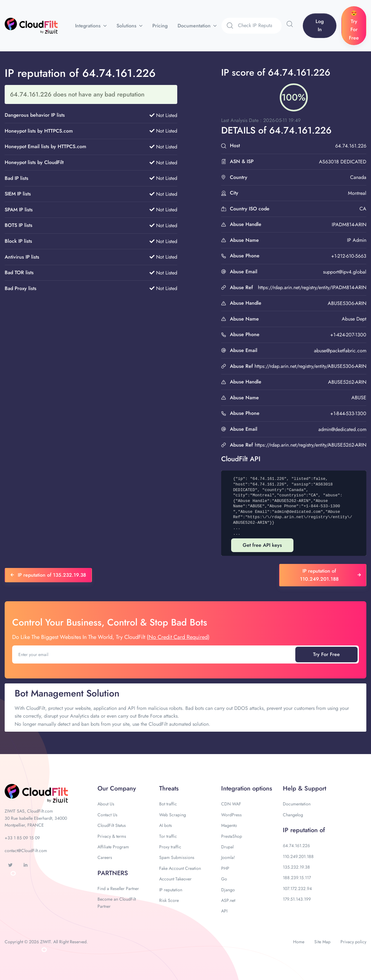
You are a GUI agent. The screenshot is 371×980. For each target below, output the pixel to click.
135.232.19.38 (296, 867)
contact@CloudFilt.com (26, 851)
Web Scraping (173, 815)
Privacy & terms (112, 836)
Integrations (89, 26)
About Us (106, 804)
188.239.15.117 (297, 878)
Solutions (127, 26)
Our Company (117, 788)
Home (299, 942)
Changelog (293, 815)
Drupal (227, 847)
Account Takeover (175, 879)
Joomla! (228, 857)
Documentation (195, 26)
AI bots (166, 825)
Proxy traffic (170, 847)
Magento (229, 825)
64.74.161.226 (296, 846)
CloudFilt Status (112, 825)
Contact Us (107, 815)
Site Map (322, 942)
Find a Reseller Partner (118, 889)
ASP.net (228, 900)
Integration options (247, 788)
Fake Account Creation (180, 868)
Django (228, 890)
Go (224, 879)
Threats (169, 788)
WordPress (231, 815)
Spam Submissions (177, 857)
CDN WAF (231, 804)
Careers (105, 857)
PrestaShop (232, 836)
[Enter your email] (154, 654)
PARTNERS (113, 873)
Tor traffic (168, 836)
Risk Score (169, 900)
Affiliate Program (113, 847)
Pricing (160, 26)
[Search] (260, 26)
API (224, 911)
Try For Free (326, 654)
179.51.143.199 (297, 899)
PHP (225, 868)
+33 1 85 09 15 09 (22, 838)
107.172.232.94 (297, 889)
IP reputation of (304, 830)
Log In (320, 25)
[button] (290, 24)
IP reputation (171, 890)
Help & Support (304, 788)
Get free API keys (262, 545)
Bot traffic (168, 804)
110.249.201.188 (298, 856)
